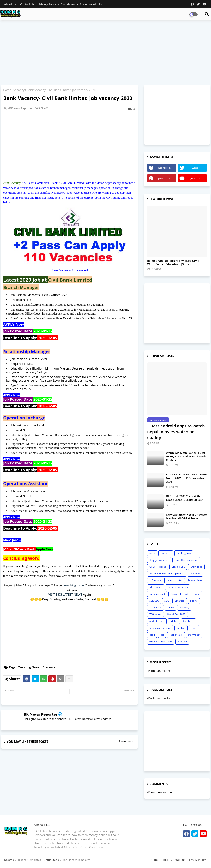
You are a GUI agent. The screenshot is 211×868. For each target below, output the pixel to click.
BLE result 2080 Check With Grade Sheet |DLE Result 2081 (185, 498)
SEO (167, 601)
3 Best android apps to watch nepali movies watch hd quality (176, 432)
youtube (195, 178)
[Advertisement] (105, 53)
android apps (157, 621)
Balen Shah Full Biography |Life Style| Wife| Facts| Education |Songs (174, 263)
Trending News (29, 667)
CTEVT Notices (158, 567)
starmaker (194, 635)
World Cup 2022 (176, 614)
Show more (126, 741)
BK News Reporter (41, 714)
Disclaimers (68, 4)
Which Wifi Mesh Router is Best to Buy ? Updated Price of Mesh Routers (186, 456)
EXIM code (196, 567)
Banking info (184, 553)
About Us (10, 4)
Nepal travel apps (178, 587)
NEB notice (156, 587)
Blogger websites (159, 560)
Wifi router (155, 614)
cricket (174, 621)
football (181, 628)
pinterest (165, 178)
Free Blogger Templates (76, 860)
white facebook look (161, 642)
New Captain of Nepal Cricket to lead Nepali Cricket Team (186, 516)
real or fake (176, 635)
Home (7, 90)
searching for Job (75, 585)
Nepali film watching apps (185, 594)
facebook (164, 168)
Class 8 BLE (178, 567)
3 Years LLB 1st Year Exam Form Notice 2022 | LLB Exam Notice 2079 (186, 478)
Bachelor (166, 553)
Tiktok (171, 608)
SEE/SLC (154, 601)
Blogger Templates (29, 860)
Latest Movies (175, 580)
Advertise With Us (91, 4)
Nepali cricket (157, 594)
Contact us (27, 4)
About (165, 860)
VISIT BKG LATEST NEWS (65, 594)
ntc (162, 635)
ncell (152, 635)
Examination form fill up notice (167, 574)
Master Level (196, 580)
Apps (152, 553)
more (194, 628)
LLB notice (155, 580)
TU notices (155, 608)
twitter (195, 168)
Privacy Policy (47, 4)
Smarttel (180, 601)
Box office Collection (186, 560)
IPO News (195, 574)
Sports (194, 601)
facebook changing (160, 628)
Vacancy (19, 90)
